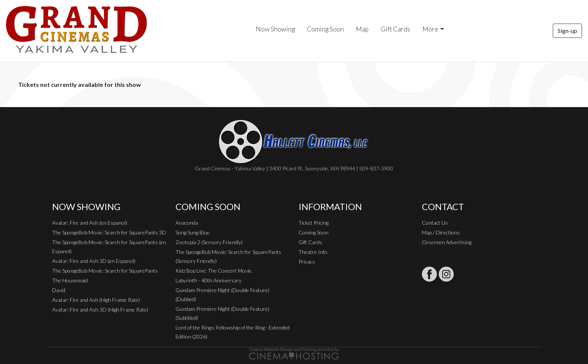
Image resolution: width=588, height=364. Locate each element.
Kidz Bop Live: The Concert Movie (214, 271)
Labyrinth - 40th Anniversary (208, 280)
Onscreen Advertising (447, 242)
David (59, 290)
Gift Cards (395, 29)
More (430, 29)
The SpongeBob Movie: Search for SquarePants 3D (109, 232)
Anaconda (187, 223)
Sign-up (567, 31)
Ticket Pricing (313, 223)
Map (362, 29)
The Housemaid (70, 280)
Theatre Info (313, 252)
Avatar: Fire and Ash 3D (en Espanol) (94, 261)
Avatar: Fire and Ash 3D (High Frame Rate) (100, 310)
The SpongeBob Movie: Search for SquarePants (105, 271)
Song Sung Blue (193, 232)
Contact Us (435, 223)
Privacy (307, 262)
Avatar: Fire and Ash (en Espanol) (90, 223)
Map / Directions (441, 232)
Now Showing (275, 29)
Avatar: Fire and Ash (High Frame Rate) (96, 300)
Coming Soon (325, 29)
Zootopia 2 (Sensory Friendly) (209, 242)
